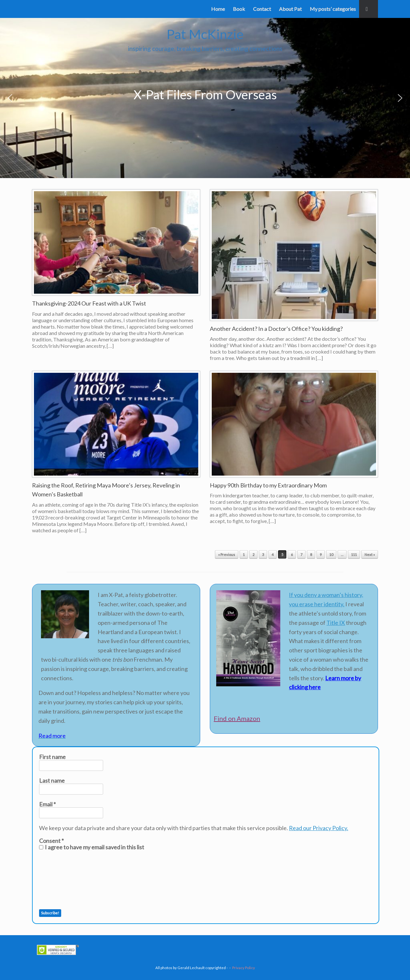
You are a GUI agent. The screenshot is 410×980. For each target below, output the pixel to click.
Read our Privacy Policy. (319, 828)
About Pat (290, 9)
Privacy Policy (244, 968)
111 (354, 555)
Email (47, 804)
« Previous (227, 555)
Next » (370, 555)
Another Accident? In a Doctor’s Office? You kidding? (276, 329)
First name (52, 757)
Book (239, 9)
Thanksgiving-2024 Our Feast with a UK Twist (89, 303)
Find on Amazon (237, 718)
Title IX (336, 623)
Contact (262, 9)
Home (218, 9)
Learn (332, 678)
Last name (52, 780)
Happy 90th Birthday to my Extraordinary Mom (268, 485)
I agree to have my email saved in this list (92, 847)
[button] (369, 9)
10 (331, 555)
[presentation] (65, 880)
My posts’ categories (333, 9)
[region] (205, 98)
